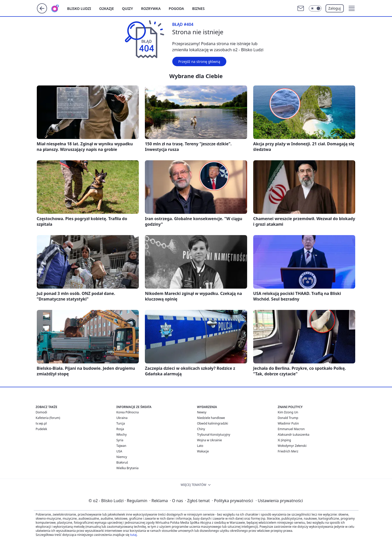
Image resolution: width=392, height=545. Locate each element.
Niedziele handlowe (211, 418)
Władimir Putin (288, 423)
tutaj (133, 535)
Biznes (198, 8)
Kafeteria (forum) (48, 418)
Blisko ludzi (79, 8)
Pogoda (176, 8)
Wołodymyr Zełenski (292, 446)
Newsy (202, 412)
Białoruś (122, 462)
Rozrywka (151, 8)
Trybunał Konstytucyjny (214, 435)
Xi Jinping (284, 440)
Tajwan (121, 446)
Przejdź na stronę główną (199, 61)
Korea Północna (128, 412)
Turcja (121, 423)
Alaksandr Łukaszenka (294, 435)
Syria (120, 440)
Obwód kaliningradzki (213, 423)
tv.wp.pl (41, 423)
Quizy (127, 8)
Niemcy (122, 457)
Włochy (122, 435)
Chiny (201, 429)
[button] (352, 8)
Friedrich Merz (288, 451)
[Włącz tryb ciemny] (315, 8)
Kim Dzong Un (288, 412)
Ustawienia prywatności (279, 501)
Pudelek (41, 429)
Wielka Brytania (128, 468)
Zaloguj (335, 8)
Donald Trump (288, 418)
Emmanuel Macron (291, 429)
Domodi (41, 412)
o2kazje (107, 8)
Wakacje (203, 451)
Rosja (120, 429)
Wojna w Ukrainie (210, 440)
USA (119, 451)
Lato (200, 446)
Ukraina (122, 418)
